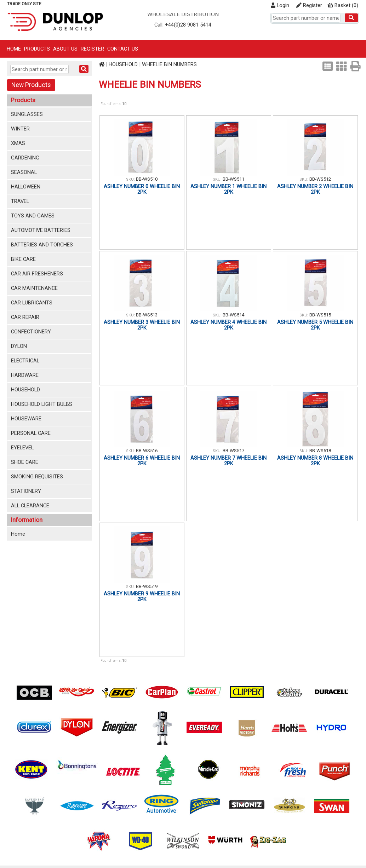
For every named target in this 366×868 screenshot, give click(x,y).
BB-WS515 (320, 315)
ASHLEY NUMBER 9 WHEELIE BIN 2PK (142, 596)
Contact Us (123, 49)
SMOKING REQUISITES (37, 477)
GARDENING (25, 158)
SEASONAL (24, 172)
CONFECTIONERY (31, 332)
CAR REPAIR (25, 317)
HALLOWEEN (26, 187)
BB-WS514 (233, 315)
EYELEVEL (22, 448)
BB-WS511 (233, 179)
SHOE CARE (25, 462)
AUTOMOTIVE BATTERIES (41, 230)
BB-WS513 (147, 315)
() (343, 5)
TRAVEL (20, 201)
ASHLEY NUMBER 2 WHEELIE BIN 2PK (315, 189)
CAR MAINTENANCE (34, 288)
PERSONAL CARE (31, 433)
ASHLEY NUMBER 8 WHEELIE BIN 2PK (315, 461)
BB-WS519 (147, 586)
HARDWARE (25, 375)
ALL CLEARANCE (30, 506)
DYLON (19, 346)
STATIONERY (26, 491)
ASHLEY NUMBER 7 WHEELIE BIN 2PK (228, 461)
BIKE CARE (23, 259)
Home (14, 49)
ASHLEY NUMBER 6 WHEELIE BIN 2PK (142, 461)
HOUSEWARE (26, 419)
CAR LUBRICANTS (32, 303)
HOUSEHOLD (25, 390)
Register (309, 5)
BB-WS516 (147, 451)
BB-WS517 (233, 451)
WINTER (20, 129)
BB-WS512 (320, 179)
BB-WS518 (320, 451)
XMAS (18, 143)
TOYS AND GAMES (33, 216)
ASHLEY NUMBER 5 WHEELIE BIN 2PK (315, 325)
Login (280, 5)
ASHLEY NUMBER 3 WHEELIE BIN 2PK (142, 325)
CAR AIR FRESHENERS (37, 274)
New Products (31, 85)
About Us (65, 49)
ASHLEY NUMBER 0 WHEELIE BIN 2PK (142, 189)
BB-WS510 (147, 179)
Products (37, 49)
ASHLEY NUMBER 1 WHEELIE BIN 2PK (228, 189)
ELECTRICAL (25, 361)
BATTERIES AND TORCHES (42, 245)
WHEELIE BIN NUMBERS (169, 64)
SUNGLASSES (27, 114)
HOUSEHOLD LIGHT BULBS (42, 404)
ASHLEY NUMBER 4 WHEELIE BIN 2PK (228, 325)
